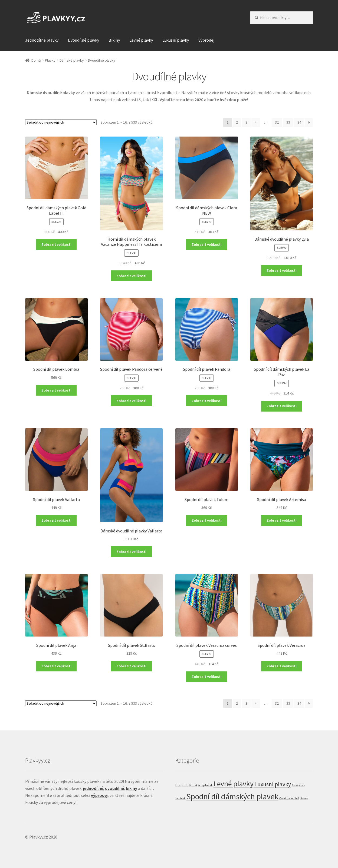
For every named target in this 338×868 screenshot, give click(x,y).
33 (288, 122)
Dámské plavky (72, 60)
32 (277, 122)
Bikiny (114, 40)
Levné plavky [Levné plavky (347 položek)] (234, 784)
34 (299, 122)
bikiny (132, 788)
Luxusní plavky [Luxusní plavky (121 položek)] (273, 784)
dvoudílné (114, 788)
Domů (36, 60)
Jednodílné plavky (42, 40)
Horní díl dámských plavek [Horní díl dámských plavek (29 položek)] (194, 785)
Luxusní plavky (176, 40)
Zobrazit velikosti (56, 244)
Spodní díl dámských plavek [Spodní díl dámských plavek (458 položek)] (232, 796)
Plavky (50, 60)
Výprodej (206, 40)
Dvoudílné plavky (83, 40)
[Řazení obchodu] (61, 122)
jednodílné (93, 788)
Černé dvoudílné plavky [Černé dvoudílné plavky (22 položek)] (293, 798)
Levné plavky (141, 40)
